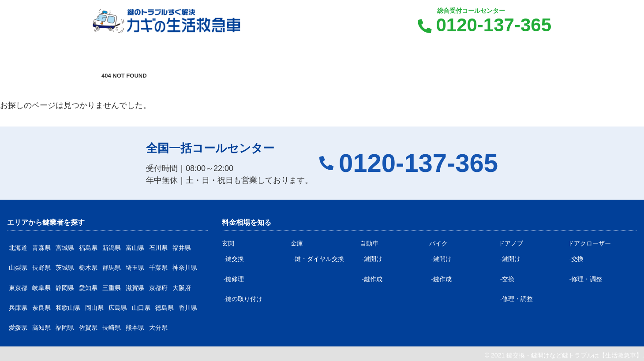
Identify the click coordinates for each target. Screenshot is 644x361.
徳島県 (165, 308)
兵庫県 (18, 308)
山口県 (141, 308)
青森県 (41, 248)
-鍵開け (372, 259)
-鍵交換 (234, 259)
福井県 (182, 248)
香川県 (188, 308)
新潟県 (112, 248)
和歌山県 (68, 308)
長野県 (41, 268)
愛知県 (88, 288)
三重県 (112, 288)
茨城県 (65, 268)
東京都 (18, 288)
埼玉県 (135, 268)
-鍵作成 (372, 279)
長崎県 (112, 328)
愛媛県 (18, 328)
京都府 (158, 288)
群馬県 (112, 268)
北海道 (18, 248)
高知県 (41, 328)
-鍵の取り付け (243, 299)
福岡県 (65, 328)
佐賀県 (88, 328)
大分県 (158, 328)
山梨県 (18, 268)
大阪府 (182, 288)
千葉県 (158, 268)
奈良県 (41, 308)
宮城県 (65, 248)
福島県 (88, 248)
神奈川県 (185, 268)
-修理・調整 (517, 299)
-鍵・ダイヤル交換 (318, 259)
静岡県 (65, 288)
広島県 (118, 308)
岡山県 (94, 308)
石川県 (158, 248)
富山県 (135, 248)
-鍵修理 (234, 279)
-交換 (507, 279)
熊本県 (135, 328)
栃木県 (88, 268)
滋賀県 (135, 288)
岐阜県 (41, 288)
